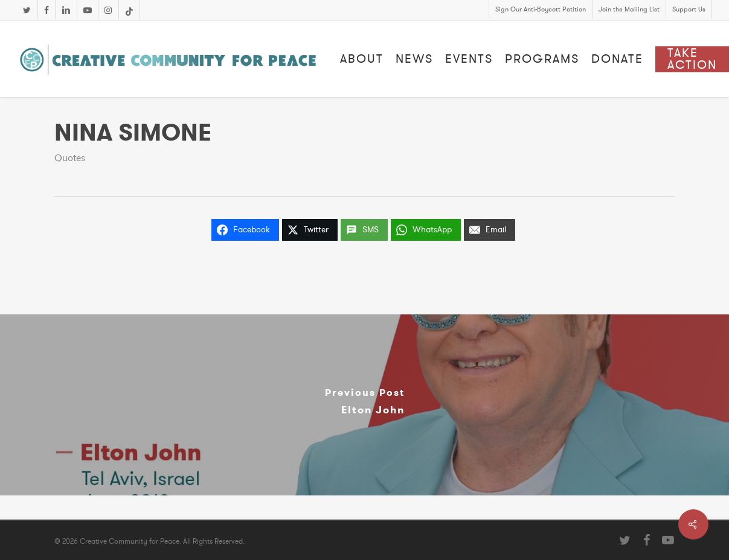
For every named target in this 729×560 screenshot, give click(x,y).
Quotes (70, 158)
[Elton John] (364, 405)
